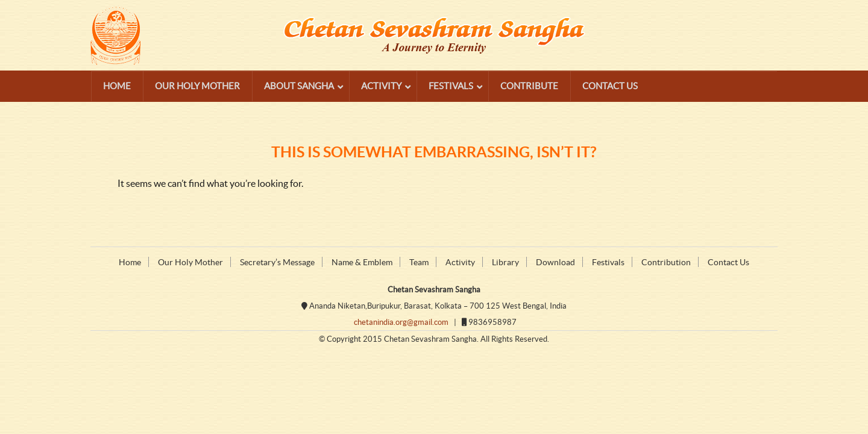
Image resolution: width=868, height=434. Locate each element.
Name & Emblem (362, 262)
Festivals (608, 262)
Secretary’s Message (277, 262)
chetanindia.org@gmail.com (401, 322)
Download (555, 262)
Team (419, 262)
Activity (460, 262)
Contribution (666, 262)
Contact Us (728, 262)
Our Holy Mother (190, 262)
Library (505, 262)
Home (130, 262)
